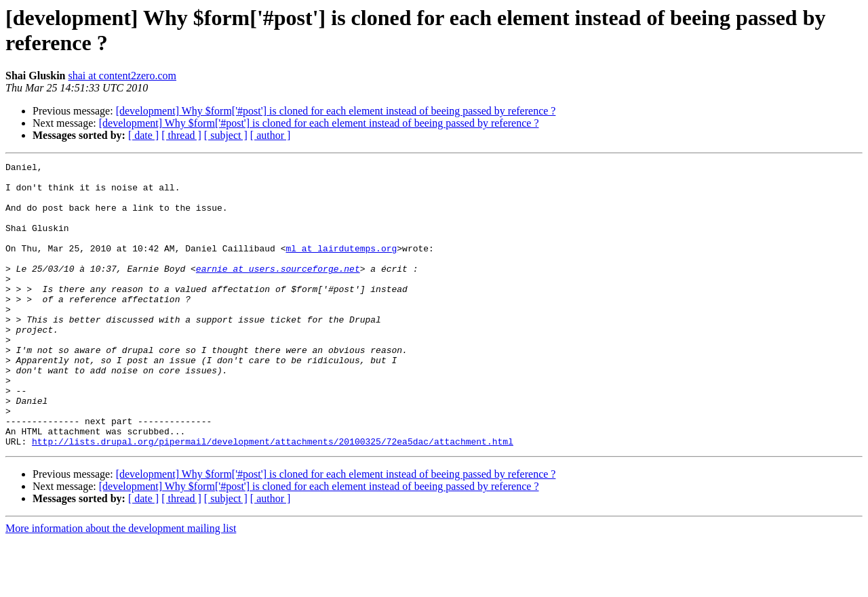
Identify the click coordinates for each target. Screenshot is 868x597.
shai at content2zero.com (123, 76)
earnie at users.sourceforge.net (278, 291)
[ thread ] (181, 135)
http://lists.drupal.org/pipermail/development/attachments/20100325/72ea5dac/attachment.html (273, 498)
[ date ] (143, 135)
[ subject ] (226, 135)
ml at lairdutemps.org (341, 266)
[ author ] (271, 135)
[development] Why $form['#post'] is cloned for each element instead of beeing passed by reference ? (336, 111)
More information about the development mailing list (121, 585)
